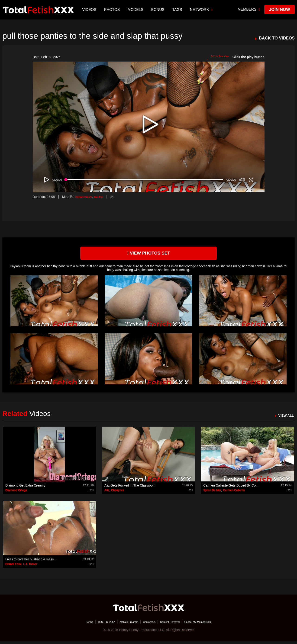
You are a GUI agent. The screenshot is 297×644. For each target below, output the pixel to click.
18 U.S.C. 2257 (96, 624)
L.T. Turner (30, 566)
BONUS (159, 10)
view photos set (148, 254)
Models (136, 10)
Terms (75, 624)
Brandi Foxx (13, 566)
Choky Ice (118, 493)
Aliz (107, 493)
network (202, 10)
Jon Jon (104, 197)
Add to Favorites (215, 57)
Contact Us (149, 624)
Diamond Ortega (16, 493)
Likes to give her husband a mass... (31, 562)
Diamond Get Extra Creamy (25, 488)
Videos (90, 10)
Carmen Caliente (234, 493)
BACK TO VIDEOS (277, 38)
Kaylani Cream (86, 197)
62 (120, 197)
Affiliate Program (124, 624)
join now (279, 10)
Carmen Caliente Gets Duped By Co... (231, 488)
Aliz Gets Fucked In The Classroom (130, 488)
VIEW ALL (284, 418)
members (249, 10)
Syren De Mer (212, 493)
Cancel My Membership (209, 624)
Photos (113, 10)
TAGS (178, 10)
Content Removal (174, 624)
